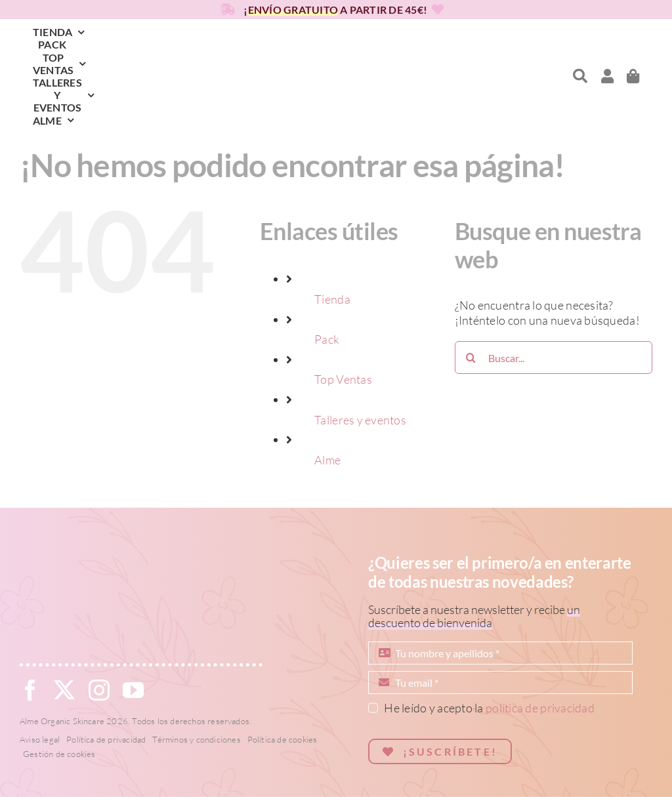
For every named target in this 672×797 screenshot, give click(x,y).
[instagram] (99, 690)
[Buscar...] (554, 358)
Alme (327, 460)
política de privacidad (540, 708)
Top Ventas (343, 379)
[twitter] (64, 690)
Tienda (332, 299)
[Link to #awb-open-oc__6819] (580, 76)
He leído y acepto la (489, 708)
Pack (327, 339)
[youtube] (133, 690)
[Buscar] (471, 358)
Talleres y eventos (360, 420)
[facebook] (30, 690)
